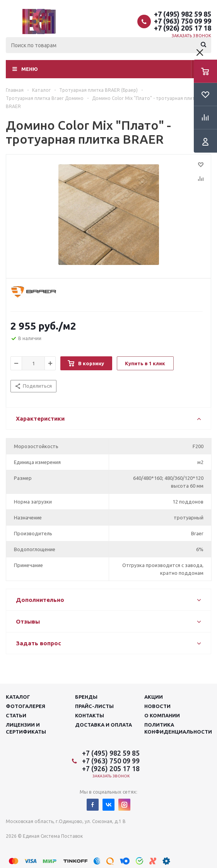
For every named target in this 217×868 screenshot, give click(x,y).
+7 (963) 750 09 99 (183, 21)
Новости (157, 706)
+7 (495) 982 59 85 (183, 14)
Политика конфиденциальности (178, 728)
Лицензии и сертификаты (26, 728)
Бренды (86, 697)
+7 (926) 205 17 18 (183, 28)
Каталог (18, 697)
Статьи (16, 715)
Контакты (90, 715)
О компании (162, 715)
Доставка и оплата (103, 725)
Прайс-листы (94, 706)
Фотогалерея (26, 706)
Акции (154, 697)
